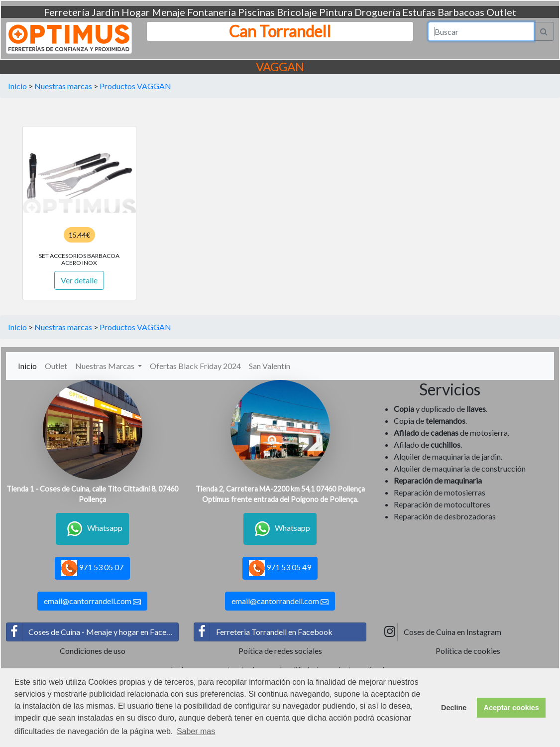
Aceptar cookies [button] (511, 708)
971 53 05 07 (92, 568)
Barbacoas (461, 12)
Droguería (377, 12)
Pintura (336, 12)
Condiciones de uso (93, 651)
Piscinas (256, 12)
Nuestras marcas (63, 86)
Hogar (136, 12)
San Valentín (270, 366)
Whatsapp (92, 529)
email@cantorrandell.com (92, 601)
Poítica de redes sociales (280, 651)
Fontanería (212, 12)
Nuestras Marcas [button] (106, 366)
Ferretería (67, 12)
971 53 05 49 (280, 568)
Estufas (419, 12)
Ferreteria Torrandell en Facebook (263, 632)
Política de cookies (468, 651)
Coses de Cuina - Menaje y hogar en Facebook (93, 632)
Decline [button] (454, 708)
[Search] (481, 31)
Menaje (168, 12)
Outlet (501, 12)
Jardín (106, 12)
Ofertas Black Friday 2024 (195, 366)
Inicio (17, 86)
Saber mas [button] (196, 731)
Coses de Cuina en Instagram (442, 632)
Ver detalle (79, 280)
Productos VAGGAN (135, 86)
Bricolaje (297, 12)
